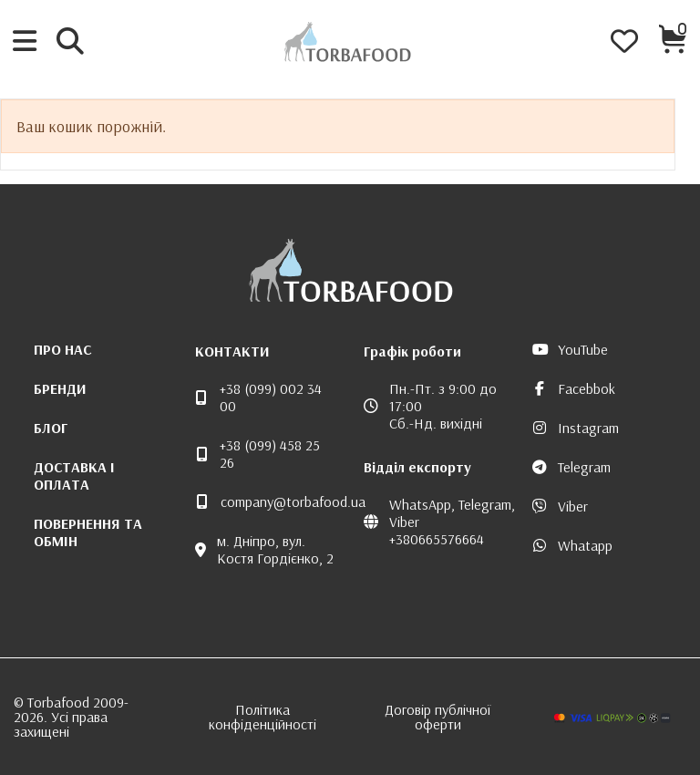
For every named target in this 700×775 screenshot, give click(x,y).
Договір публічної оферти (437, 717)
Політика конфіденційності (262, 717)
